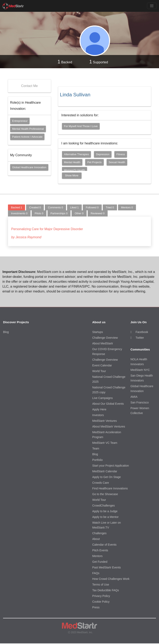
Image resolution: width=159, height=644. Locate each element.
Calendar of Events (104, 545)
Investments (19, 213)
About (96, 539)
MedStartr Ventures (105, 421)
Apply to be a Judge (105, 511)
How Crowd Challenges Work (111, 579)
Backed (65, 62)
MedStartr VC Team (105, 443)
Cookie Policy (101, 602)
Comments (55, 207)
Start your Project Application (111, 466)
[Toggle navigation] (152, 6)
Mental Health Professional (28, 129)
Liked (74, 207)
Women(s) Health (75, 170)
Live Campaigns (103, 398)
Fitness (121, 154)
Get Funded (100, 562)
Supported (99, 62)
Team (96, 448)
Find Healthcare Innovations (110, 488)
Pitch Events (100, 550)
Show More (72, 175)
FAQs (96, 573)
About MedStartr (103, 343)
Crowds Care (101, 483)
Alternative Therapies (77, 154)
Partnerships (59, 213)
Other (79, 213)
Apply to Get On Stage (107, 477)
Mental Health (72, 162)
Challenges (99, 533)
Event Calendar (102, 365)
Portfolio (98, 460)
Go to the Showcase (105, 494)
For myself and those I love (81, 126)
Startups (98, 332)
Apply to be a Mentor (105, 517)
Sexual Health (117, 162)
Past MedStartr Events (107, 567)
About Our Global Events (108, 404)
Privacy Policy (101, 596)
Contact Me (29, 86)
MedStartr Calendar (105, 471)
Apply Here (99, 409)
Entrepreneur (20, 121)
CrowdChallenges (104, 506)
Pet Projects (94, 162)
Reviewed (98, 213)
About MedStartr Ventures (109, 426)
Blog (6, 332)
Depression (103, 154)
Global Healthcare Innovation (29, 167)
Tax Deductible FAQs (106, 590)
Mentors (127, 207)
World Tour (99, 371)
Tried (110, 207)
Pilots (39, 213)
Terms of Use (101, 585)
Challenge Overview (105, 338)
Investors (98, 415)
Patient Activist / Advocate (27, 137)
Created (35, 207)
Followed (92, 207)
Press (96, 607)
